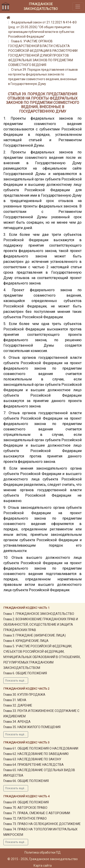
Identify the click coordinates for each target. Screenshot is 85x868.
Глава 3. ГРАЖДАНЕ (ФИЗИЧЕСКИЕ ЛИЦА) (35, 635)
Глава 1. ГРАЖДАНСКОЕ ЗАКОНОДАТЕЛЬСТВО (39, 614)
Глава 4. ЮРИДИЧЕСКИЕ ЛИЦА (26, 641)
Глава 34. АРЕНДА (17, 722)
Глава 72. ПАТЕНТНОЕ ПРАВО (25, 818)
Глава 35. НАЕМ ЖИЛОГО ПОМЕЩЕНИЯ (32, 727)
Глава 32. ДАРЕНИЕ (18, 705)
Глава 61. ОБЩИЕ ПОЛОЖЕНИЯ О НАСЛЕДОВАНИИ (41, 748)
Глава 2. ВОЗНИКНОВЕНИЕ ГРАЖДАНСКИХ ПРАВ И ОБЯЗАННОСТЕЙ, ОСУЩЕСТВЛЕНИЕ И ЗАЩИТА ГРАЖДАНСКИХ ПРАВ (41, 625)
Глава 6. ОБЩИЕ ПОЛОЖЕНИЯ (25, 673)
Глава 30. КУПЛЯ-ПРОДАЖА (24, 695)
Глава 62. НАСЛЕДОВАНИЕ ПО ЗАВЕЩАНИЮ (36, 754)
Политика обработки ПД (43, 852)
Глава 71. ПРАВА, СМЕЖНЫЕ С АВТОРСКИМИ (37, 813)
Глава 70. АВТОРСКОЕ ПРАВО (25, 808)
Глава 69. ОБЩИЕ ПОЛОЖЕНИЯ (26, 802)
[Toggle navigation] (78, 6)
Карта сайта (43, 866)
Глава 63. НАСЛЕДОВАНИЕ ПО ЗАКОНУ (32, 759)
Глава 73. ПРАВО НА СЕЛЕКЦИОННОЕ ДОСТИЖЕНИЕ (42, 824)
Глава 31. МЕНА (15, 700)
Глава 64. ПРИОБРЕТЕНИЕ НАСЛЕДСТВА (34, 765)
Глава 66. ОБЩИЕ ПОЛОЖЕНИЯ (26, 781)
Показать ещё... (16, 681)
